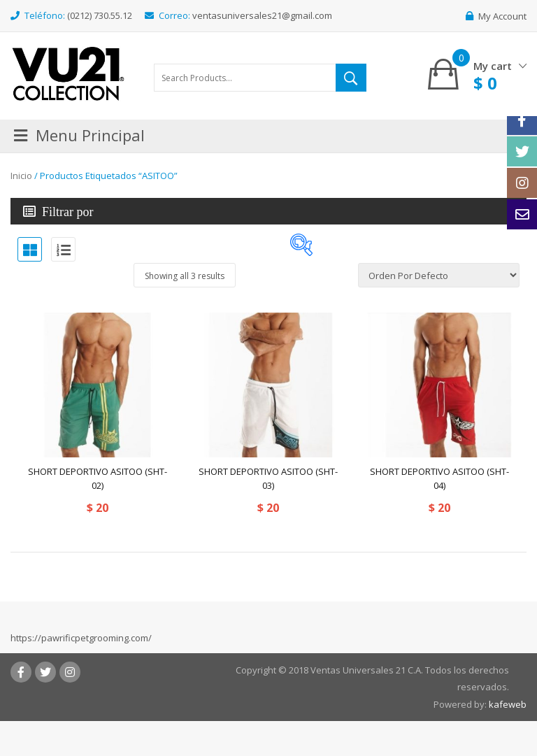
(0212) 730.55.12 (100, 15)
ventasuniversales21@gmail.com (262, 15)
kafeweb (508, 704)
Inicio (21, 176)
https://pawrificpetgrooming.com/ (81, 638)
